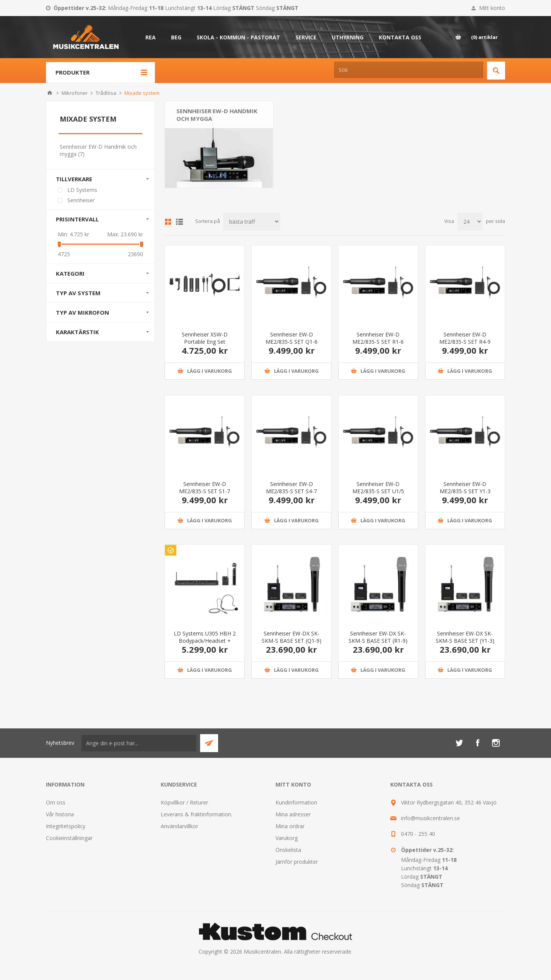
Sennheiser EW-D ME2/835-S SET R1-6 (378, 338)
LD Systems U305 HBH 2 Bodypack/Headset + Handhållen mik (205, 641)
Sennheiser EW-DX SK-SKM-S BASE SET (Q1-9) (292, 637)
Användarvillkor (179, 826)
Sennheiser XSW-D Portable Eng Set (205, 338)
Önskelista (288, 850)
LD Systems (82, 190)
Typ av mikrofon (82, 312)
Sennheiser (81, 200)
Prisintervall (77, 219)
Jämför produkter (297, 862)
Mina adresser (293, 814)
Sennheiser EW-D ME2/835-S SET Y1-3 (465, 488)
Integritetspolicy (66, 826)
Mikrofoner (75, 93)
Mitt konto (492, 8)
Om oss (56, 802)
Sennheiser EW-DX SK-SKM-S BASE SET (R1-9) (378, 637)
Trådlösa (106, 93)
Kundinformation (296, 802)
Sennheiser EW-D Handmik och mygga (217, 115)
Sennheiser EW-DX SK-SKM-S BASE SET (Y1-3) (465, 637)
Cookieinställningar (69, 838)
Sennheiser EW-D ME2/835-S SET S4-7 (291, 488)
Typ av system (78, 293)
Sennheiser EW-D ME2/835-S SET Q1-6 (292, 338)
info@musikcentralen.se (430, 818)
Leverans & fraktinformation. (196, 814)
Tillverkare (74, 179)
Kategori (70, 273)
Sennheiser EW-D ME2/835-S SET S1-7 (205, 488)
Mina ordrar (290, 826)
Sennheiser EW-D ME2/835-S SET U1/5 (378, 488)
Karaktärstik (77, 332)
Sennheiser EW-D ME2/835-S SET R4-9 (465, 338)
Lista (179, 222)
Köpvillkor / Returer (184, 802)
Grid (168, 222)
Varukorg (287, 838)
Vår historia (60, 814)
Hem (50, 93)
